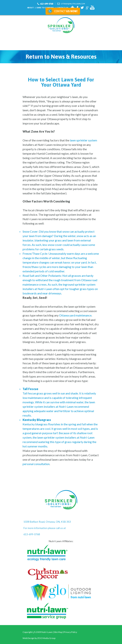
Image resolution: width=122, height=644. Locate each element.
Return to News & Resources (61, 57)
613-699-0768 (47, 4)
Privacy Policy (70, 638)
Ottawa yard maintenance (75, 315)
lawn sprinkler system (83, 140)
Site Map (58, 638)
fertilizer (65, 411)
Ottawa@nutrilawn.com (73, 4)
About (31, 8)
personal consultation (36, 464)
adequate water (44, 411)
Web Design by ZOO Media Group (39, 640)
